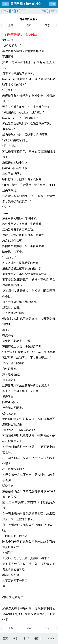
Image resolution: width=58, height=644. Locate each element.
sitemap (51, 639)
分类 (16, 639)
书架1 (38, 639)
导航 (53, 4)
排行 (26, 639)
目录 (29, 25)
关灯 (53, 11)
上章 (11, 25)
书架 (5, 4)
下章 (47, 25)
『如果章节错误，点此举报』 (20, 34)
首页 (5, 639)
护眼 (44, 11)
